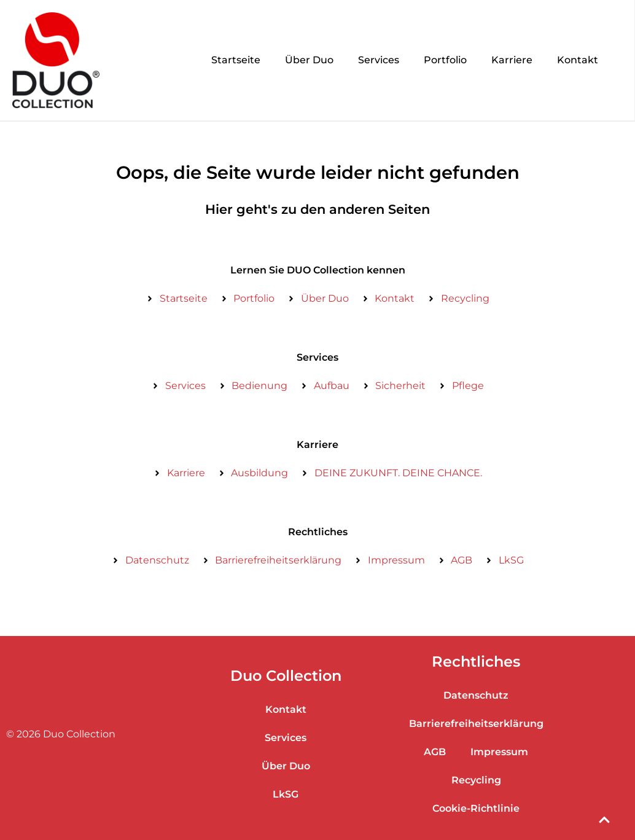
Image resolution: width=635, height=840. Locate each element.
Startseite (236, 60)
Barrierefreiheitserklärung (476, 724)
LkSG (286, 794)
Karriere (512, 60)
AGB (435, 752)
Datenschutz (476, 695)
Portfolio (445, 60)
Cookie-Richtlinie (476, 808)
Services (379, 60)
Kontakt (578, 60)
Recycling (476, 780)
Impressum (499, 752)
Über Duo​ (309, 60)
